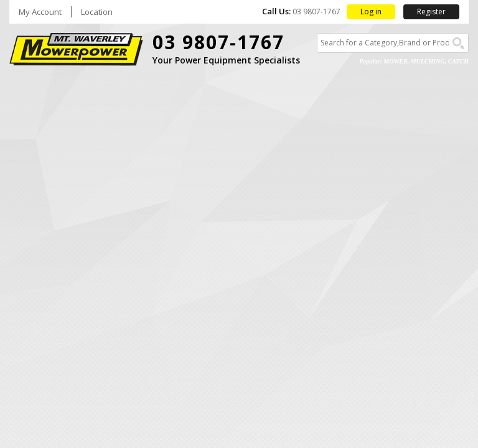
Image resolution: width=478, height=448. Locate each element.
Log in (371, 12)
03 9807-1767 (218, 42)
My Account (40, 12)
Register (431, 12)
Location (97, 12)
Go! (458, 43)
